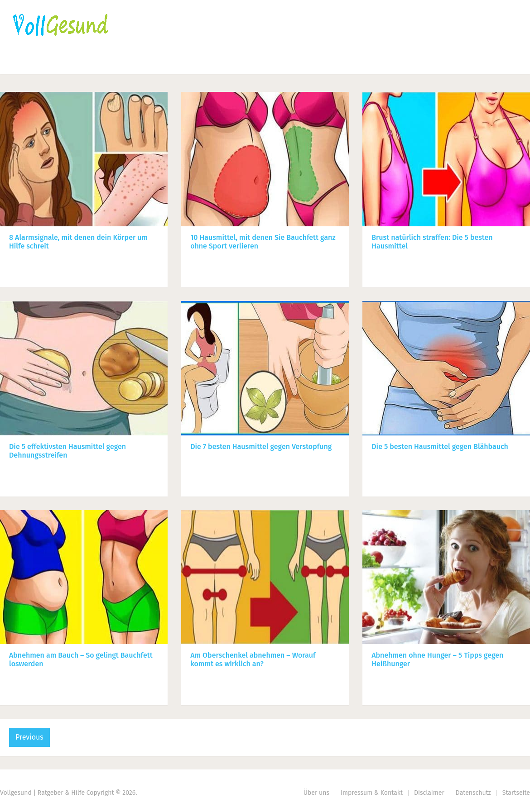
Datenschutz (473, 793)
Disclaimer (429, 793)
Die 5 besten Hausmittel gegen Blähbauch (440, 447)
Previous (29, 737)
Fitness (146, 61)
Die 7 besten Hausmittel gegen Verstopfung (261, 447)
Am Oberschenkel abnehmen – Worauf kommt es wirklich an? (253, 659)
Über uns (316, 793)
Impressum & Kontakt (372, 793)
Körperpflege (207, 61)
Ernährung (90, 61)
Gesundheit (274, 61)
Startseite (29, 61)
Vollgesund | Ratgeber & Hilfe (42, 793)
